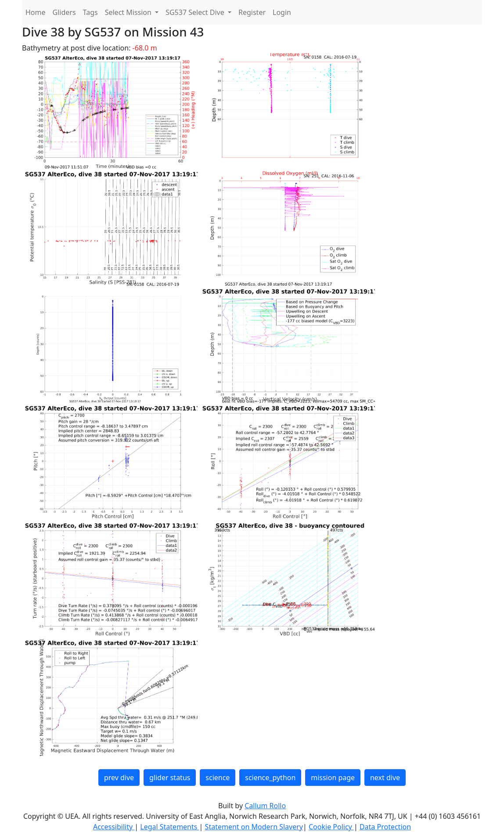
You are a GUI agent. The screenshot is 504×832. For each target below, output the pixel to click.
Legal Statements (169, 827)
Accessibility (114, 827)
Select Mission (129, 12)
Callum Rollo (265, 806)
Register (252, 12)
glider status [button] (170, 778)
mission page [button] (333, 778)
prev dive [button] (119, 778)
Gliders (64, 12)
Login (282, 12)
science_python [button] (270, 778)
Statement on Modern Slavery (254, 827)
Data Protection (385, 827)
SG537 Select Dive (196, 12)
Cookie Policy (331, 827)
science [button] (218, 778)
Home (36, 12)
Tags (90, 12)
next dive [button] (385, 778)
